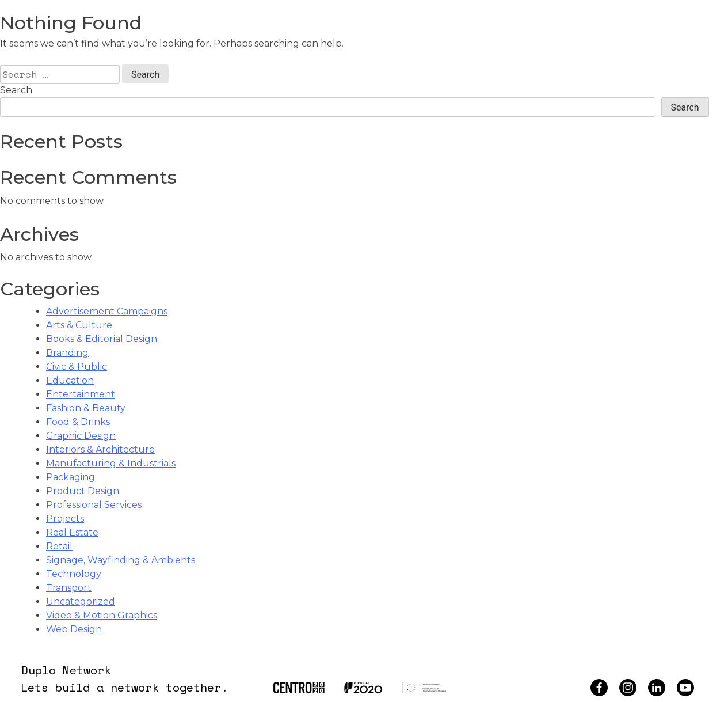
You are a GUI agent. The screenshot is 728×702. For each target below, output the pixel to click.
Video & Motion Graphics (102, 615)
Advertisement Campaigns (107, 311)
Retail (59, 546)
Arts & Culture (79, 325)
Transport (69, 588)
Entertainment (81, 394)
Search (16, 90)
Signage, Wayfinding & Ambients (121, 560)
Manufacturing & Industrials (111, 463)
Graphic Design (81, 436)
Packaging (70, 477)
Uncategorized (81, 602)
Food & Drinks (78, 422)
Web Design (74, 629)
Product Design (83, 491)
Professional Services (94, 505)
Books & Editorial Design (102, 339)
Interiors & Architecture (100, 449)
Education (70, 380)
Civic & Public (77, 367)
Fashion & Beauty (86, 408)
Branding (67, 353)
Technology (74, 574)
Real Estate (72, 532)
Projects (65, 519)
